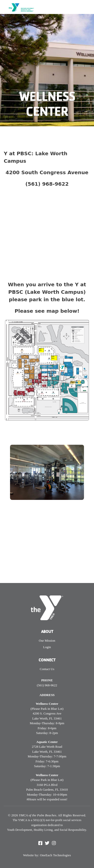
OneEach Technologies (55, 855)
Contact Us (47, 669)
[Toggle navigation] (87, 9)
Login (47, 647)
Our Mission (47, 641)
